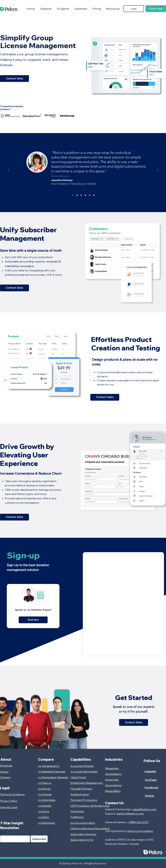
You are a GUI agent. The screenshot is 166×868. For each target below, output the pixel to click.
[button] (46, 9)
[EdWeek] (73, 195)
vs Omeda (45, 794)
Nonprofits (112, 780)
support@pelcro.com (130, 813)
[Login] (134, 9)
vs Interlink (45, 806)
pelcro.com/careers (140, 831)
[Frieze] (77, 195)
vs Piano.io (45, 783)
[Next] (158, 170)
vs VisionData (47, 800)
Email (3, 833)
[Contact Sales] (156, 9)
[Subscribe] (39, 839)
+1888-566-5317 (138, 822)
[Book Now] (33, 620)
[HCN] (90, 195)
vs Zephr (44, 817)
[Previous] (8, 170)
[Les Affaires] (85, 195)
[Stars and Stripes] (81, 195)
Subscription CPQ (82, 840)
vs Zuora (44, 811)
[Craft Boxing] (94, 195)
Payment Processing (84, 800)
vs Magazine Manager (52, 772)
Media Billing (113, 791)
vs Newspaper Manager (53, 777)
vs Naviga (44, 789)
